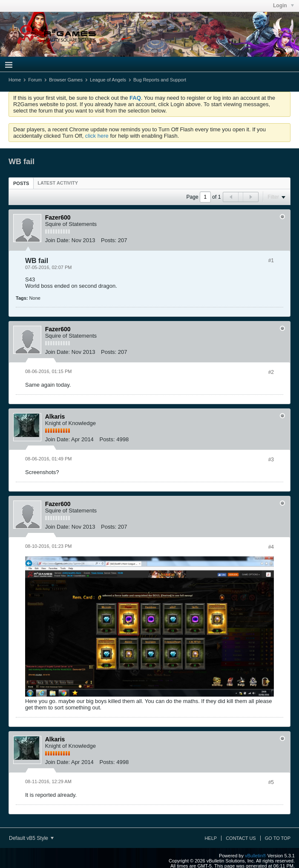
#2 (271, 372)
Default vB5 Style (31, 838)
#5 (271, 782)
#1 (271, 260)
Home (15, 80)
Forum (35, 80)
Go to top (278, 838)
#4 (271, 547)
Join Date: (58, 240)
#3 (271, 460)
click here (97, 136)
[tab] (21, 183)
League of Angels (108, 80)
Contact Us (241, 838)
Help (211, 838)
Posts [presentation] (21, 183)
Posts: (109, 240)
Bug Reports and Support (160, 80)
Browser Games (66, 80)
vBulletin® (256, 856)
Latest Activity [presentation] (58, 183)
